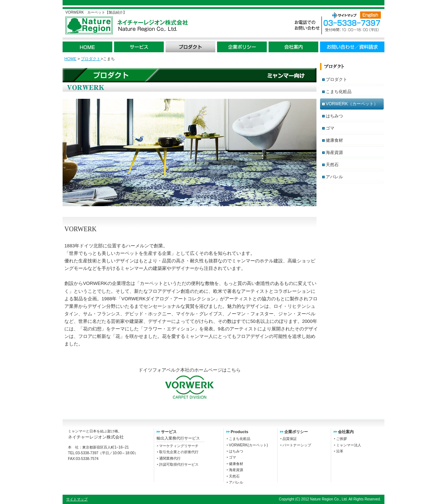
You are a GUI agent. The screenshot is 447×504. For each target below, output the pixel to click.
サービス (139, 47)
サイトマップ (344, 15)
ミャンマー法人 (349, 445)
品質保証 (290, 439)
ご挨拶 (342, 439)
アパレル (334, 177)
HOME (87, 47)
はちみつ (334, 116)
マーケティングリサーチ (179, 446)
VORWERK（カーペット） (352, 104)
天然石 (332, 165)
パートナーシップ (297, 445)
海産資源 (334, 152)
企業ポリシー (242, 47)
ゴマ (330, 128)
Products (239, 432)
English (370, 15)
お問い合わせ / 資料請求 (352, 47)
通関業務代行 (170, 458)
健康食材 (334, 140)
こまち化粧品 (339, 92)
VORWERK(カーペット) (248, 445)
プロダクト (190, 47)
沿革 (340, 451)
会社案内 (293, 47)
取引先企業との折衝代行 (179, 452)
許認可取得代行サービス (179, 464)
